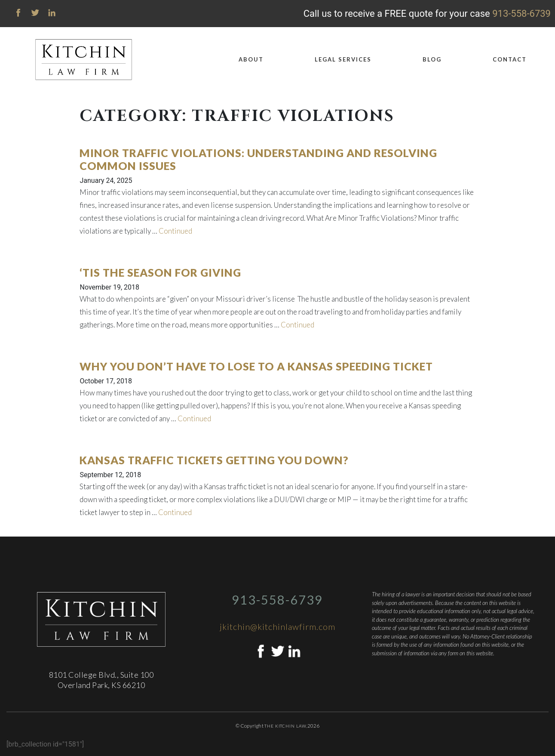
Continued (175, 231)
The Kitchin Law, (286, 726)
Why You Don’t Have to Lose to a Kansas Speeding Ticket (256, 366)
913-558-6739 (521, 14)
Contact (510, 59)
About (251, 59)
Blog (432, 59)
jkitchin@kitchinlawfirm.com (277, 626)
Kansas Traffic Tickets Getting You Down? (214, 460)
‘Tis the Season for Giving (160, 272)
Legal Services (343, 59)
